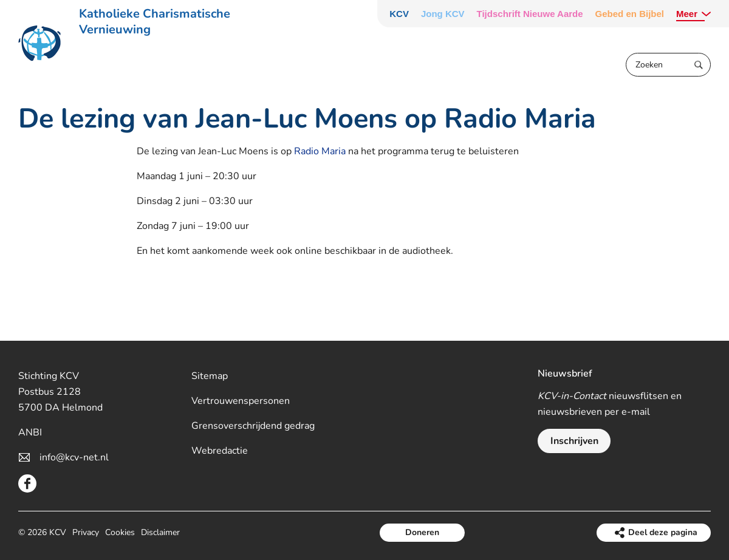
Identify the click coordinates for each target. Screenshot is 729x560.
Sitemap (210, 376)
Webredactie (220, 451)
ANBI (30, 432)
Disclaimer (160, 532)
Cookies (120, 532)
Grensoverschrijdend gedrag (253, 426)
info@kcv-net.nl (74, 457)
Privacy (86, 532)
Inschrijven (574, 441)
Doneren (422, 532)
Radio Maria (320, 151)
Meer (687, 14)
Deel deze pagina (663, 532)
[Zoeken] (668, 65)
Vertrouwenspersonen (241, 401)
